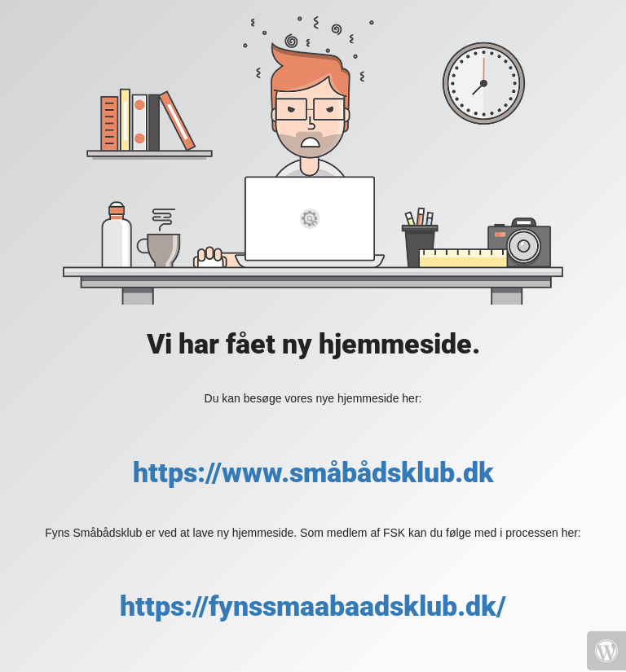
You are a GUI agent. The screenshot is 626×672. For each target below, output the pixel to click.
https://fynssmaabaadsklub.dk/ (313, 606)
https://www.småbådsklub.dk (313, 472)
